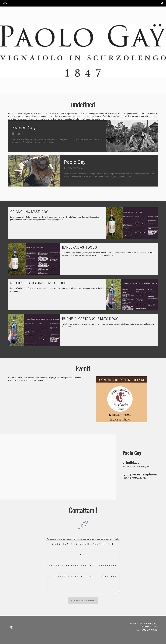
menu (6, 3)
